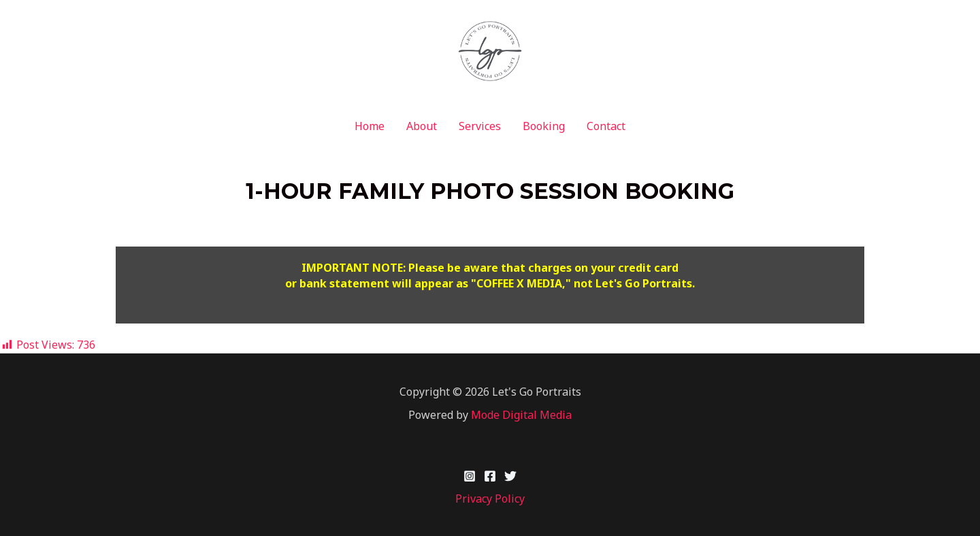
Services (480, 126)
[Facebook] (490, 476)
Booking (544, 126)
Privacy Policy (490, 499)
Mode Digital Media (521, 415)
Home (370, 126)
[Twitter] (510, 476)
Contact (606, 126)
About (422, 126)
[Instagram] (470, 476)
